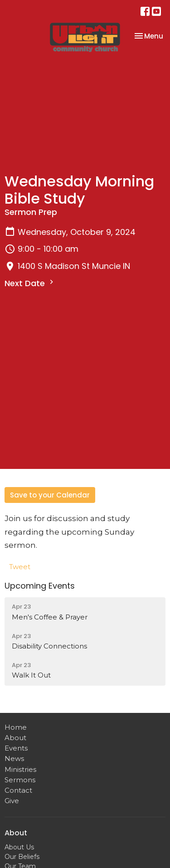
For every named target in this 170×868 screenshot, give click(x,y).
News (14, 758)
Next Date (30, 283)
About (15, 738)
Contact (18, 790)
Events (16, 748)
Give (12, 801)
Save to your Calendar (50, 495)
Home (16, 727)
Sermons (20, 780)
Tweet (20, 567)
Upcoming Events (40, 586)
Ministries (20, 769)
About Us (19, 847)
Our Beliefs (22, 857)
